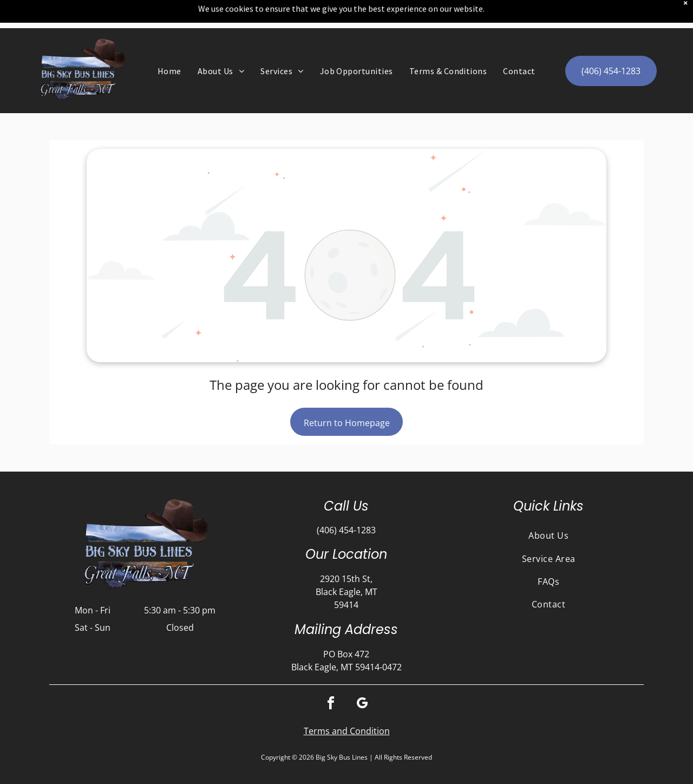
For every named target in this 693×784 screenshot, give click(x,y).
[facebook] (331, 677)
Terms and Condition (347, 703)
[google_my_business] (362, 677)
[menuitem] (169, 43)
